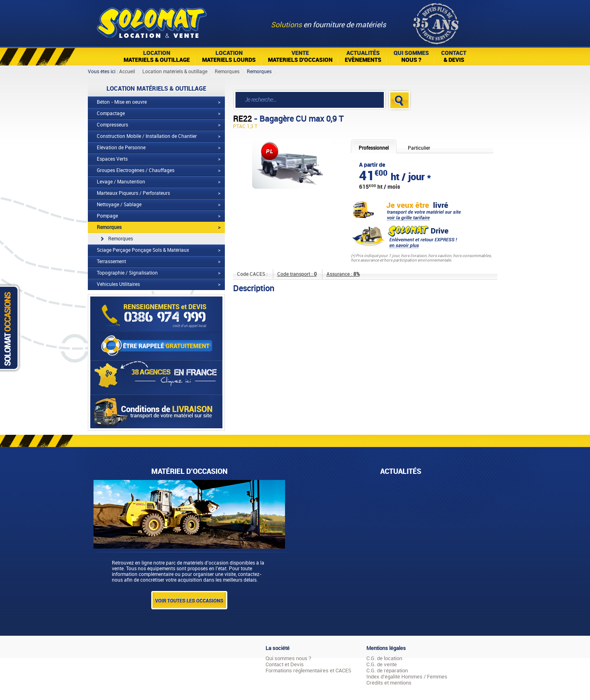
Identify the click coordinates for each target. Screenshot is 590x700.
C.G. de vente (382, 664)
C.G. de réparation (387, 671)
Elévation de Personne (121, 148)
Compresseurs (112, 125)
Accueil (127, 72)
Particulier (419, 148)
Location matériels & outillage (175, 72)
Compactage (111, 113)
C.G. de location (384, 658)
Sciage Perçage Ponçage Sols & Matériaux (143, 250)
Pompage (107, 216)
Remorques (227, 72)
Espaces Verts (112, 159)
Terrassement (111, 262)
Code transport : (297, 274)
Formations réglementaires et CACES (308, 671)
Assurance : (343, 274)
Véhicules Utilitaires (118, 284)
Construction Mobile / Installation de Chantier (147, 136)
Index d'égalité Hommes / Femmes (407, 677)
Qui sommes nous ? (288, 658)
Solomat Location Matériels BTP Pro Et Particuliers (151, 20)
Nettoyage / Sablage (119, 205)
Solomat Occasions (11, 328)
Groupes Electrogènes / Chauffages (136, 170)
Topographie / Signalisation (127, 273)
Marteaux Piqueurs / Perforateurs (133, 193)
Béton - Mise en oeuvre (122, 102)
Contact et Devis (285, 664)
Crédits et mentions (389, 683)
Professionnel (374, 148)
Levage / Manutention (121, 182)
